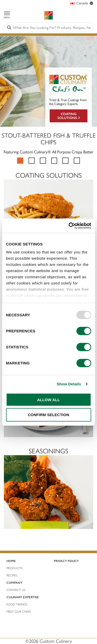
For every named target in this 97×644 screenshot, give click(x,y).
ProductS (14, 568)
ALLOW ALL (49, 399)
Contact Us (16, 590)
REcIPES (12, 575)
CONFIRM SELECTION (49, 415)
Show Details (69, 384)
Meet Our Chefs (19, 611)
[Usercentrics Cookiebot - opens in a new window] (69, 226)
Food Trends (17, 604)
